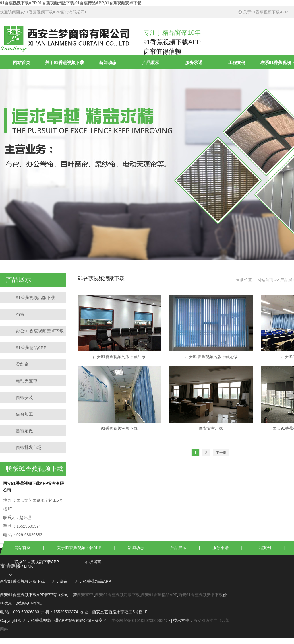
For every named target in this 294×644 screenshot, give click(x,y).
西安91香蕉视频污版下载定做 (211, 327)
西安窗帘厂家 (211, 398)
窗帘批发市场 (29, 447)
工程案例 (237, 62)
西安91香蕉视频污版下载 (22, 581)
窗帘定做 (24, 431)
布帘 (20, 314)
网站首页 (22, 62)
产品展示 (151, 62)
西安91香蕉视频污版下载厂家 (119, 327)
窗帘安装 (24, 397)
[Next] (221, 453)
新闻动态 (108, 62)
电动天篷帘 (27, 381)
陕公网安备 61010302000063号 (139, 620)
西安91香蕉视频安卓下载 (201, 595)
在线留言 (93, 562)
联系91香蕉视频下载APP (37, 562)
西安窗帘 (59, 581)
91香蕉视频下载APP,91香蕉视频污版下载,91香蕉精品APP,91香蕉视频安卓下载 (71, 3)
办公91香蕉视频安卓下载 (40, 331)
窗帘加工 (24, 414)
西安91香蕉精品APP (93, 581)
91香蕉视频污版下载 (35, 298)
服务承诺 (194, 62)
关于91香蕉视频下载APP (263, 12)
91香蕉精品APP (31, 348)
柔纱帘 (22, 364)
